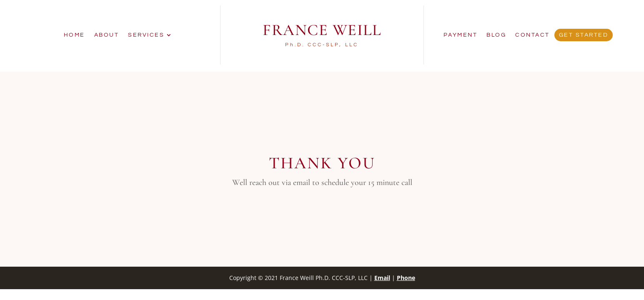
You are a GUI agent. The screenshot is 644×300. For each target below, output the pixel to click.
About (107, 35)
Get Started (584, 35)
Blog (496, 35)
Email (382, 278)
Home (74, 35)
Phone (406, 278)
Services (146, 35)
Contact (532, 35)
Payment (461, 35)
